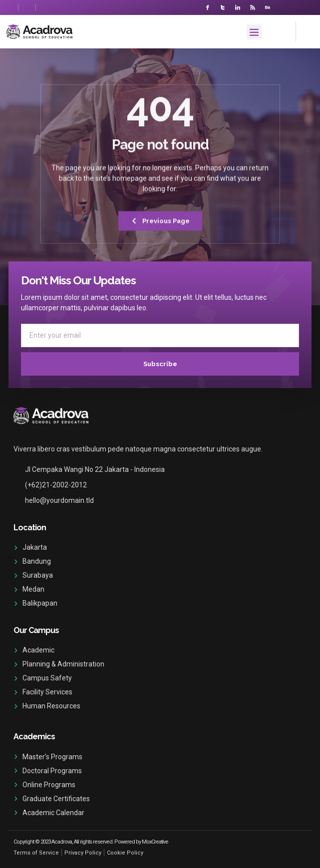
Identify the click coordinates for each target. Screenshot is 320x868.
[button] (254, 32)
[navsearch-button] (305, 30)
